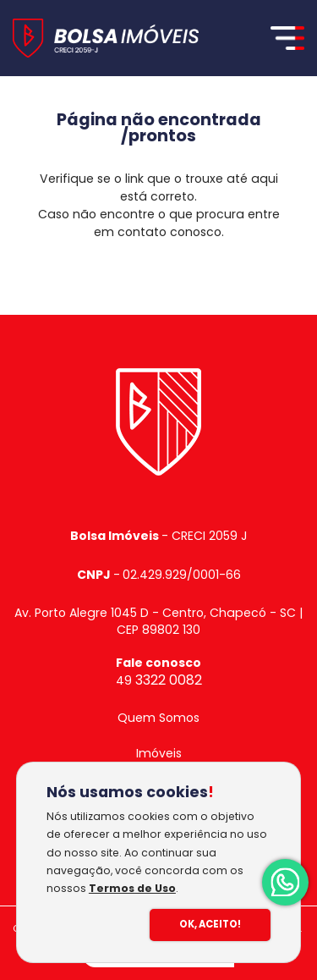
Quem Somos (158, 718)
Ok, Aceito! (210, 924)
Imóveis (159, 753)
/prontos (158, 136)
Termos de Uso (132, 888)
